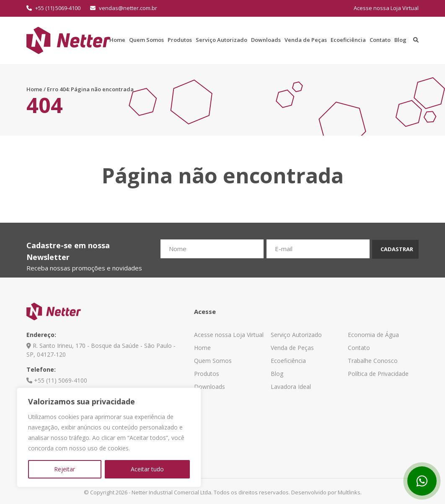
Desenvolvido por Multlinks (326, 492)
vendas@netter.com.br (124, 8)
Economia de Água (373, 335)
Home (117, 40)
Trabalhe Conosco (373, 361)
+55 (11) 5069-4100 (53, 8)
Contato (380, 40)
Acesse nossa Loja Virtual (386, 8)
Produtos (180, 40)
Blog (400, 40)
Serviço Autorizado (221, 40)
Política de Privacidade (378, 374)
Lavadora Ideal (291, 387)
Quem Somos (146, 40)
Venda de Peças (306, 40)
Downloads (266, 40)
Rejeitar (65, 469)
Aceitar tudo (147, 469)
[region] (109, 437)
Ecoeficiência (348, 40)
